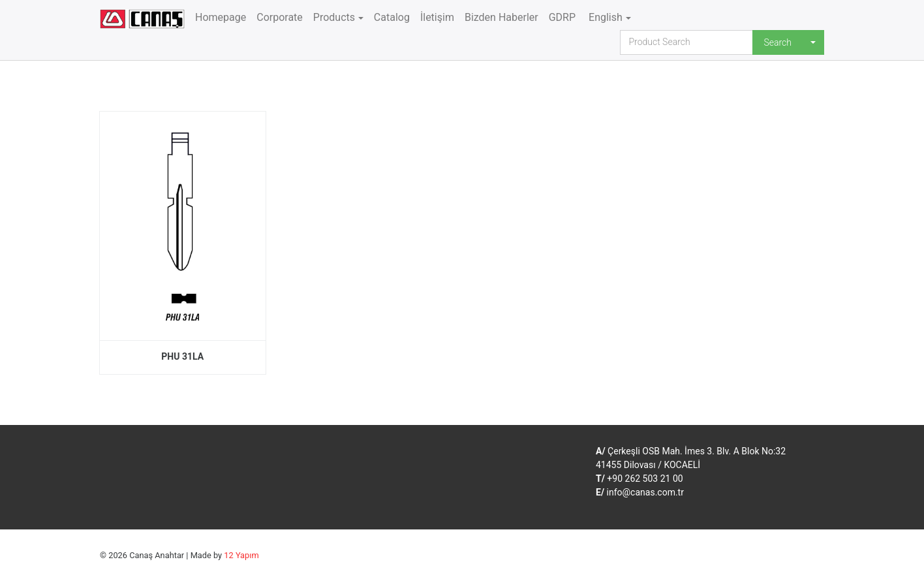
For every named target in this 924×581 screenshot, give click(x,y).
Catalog (392, 17)
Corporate (280, 17)
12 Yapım (241, 555)
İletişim (437, 17)
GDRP (562, 17)
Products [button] (334, 17)
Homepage (221, 17)
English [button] (604, 17)
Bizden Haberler (501, 17)
